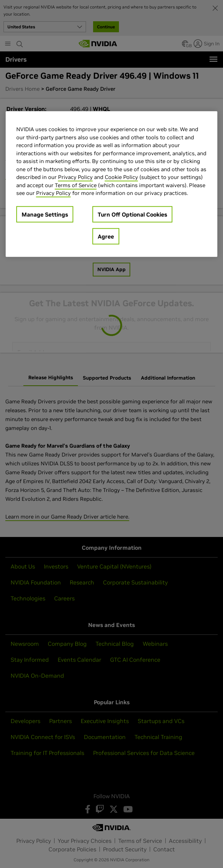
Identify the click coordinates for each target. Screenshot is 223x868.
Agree (106, 236)
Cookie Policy (121, 177)
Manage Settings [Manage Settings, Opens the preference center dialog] (45, 214)
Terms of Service (76, 185)
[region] (112, 184)
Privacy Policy (75, 177)
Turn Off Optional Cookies (132, 214)
